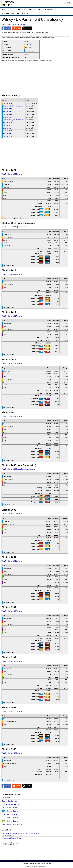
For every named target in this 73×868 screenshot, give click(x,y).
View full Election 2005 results (12, 514)
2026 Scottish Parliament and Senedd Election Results (20, 833)
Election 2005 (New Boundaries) (13, 120)
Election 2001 (7, 125)
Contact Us (54, 861)
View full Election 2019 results (12, 274)
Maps (40, 10)
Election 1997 (7, 128)
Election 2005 (7, 122)
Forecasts (21, 10)
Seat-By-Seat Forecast (10, 801)
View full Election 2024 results (12, 174)
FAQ (64, 861)
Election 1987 (7, 134)
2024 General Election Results (12, 824)
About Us (11, 861)
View (26, 57)
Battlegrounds (8, 13)
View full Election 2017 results (12, 316)
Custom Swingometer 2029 (11, 804)
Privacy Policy (31, 861)
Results (31, 10)
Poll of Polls (6, 798)
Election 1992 (7, 131)
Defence (15, 808)
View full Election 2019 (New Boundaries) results (18, 227)
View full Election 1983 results (12, 753)
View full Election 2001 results (12, 561)
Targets (9, 808)
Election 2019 (7, 109)
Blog (4, 10)
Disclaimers (43, 861)
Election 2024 (7, 103)
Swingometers (51, 10)
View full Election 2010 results (12, 416)
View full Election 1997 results (12, 611)
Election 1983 (7, 136)
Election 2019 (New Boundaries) (13, 106)
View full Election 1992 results (12, 661)
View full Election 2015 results (12, 363)
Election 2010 (7, 117)
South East (28, 45)
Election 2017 (7, 111)
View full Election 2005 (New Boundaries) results (18, 469)
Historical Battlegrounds (10, 843)
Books (20, 861)
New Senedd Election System (12, 838)
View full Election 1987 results (12, 711)
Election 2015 (7, 114)
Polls (11, 10)
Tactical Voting (23, 13)
